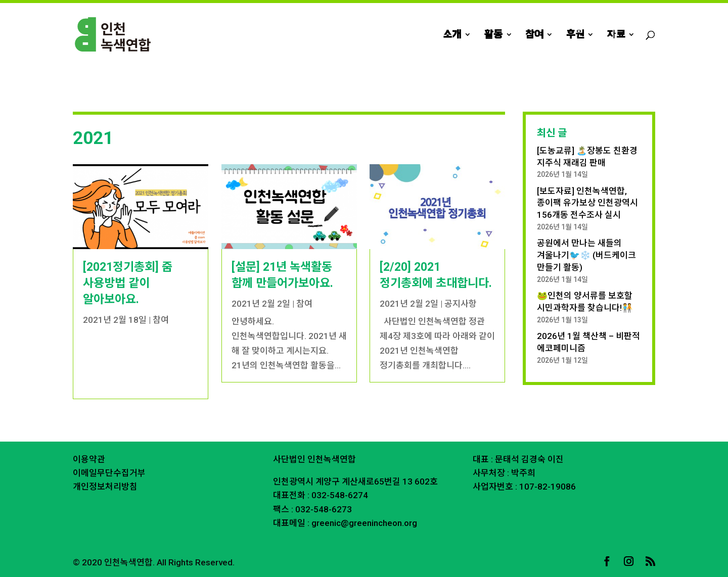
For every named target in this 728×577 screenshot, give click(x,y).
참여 (534, 35)
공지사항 (461, 304)
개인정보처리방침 (105, 487)
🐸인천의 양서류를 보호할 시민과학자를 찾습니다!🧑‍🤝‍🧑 (585, 302)
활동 (493, 35)
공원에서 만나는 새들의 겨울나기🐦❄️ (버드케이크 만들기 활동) (586, 255)
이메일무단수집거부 (109, 473)
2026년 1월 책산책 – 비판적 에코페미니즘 (588, 342)
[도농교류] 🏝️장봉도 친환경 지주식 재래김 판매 (587, 157)
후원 (575, 35)
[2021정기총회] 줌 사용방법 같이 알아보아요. (128, 283)
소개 (452, 35)
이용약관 (89, 459)
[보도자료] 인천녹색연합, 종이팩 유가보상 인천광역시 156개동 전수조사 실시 (587, 203)
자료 (616, 35)
